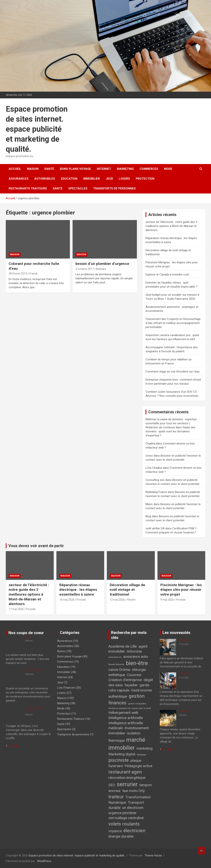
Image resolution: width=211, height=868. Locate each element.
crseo (149, 456)
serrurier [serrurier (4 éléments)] (127, 784)
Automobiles (45, 179)
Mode (168, 169)
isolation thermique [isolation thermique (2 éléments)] (124, 737)
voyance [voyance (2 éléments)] (115, 831)
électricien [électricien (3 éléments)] (134, 831)
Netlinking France (156, 492)
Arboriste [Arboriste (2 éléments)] (134, 651)
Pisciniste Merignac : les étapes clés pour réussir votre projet (181, 590)
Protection (145, 179)
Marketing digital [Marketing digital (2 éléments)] (122, 754)
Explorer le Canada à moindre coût (167, 275)
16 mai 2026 (67, 600)
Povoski (31, 609)
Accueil (15, 169)
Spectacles (78, 188)
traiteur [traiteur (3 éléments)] (116, 797)
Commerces (149, 169)
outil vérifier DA (155, 528)
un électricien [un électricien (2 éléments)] (133, 808)
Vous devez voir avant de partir (36, 546)
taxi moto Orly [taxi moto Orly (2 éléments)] (134, 791)
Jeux (109, 179)
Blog (148, 516)
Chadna (150, 444)
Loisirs (124, 179)
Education (69, 179)
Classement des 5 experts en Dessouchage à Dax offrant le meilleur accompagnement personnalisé (173, 323)
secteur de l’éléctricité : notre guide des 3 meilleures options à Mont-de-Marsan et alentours (171, 226)
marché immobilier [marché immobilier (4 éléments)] (127, 744)
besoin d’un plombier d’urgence (102, 264)
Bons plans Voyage (75, 169)
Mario (149, 504)
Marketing (125, 169)
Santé (49, 169)
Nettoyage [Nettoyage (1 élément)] (142, 755)
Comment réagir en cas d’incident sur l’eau (172, 372)
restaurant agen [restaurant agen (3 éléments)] (125, 772)
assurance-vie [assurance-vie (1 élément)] (115, 657)
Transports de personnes (114, 188)
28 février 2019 (18, 274)
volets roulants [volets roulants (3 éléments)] (124, 824)
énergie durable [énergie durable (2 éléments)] (121, 836)
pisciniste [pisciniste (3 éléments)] (119, 760)
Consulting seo (155, 480)
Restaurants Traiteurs (28, 188)
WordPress (44, 861)
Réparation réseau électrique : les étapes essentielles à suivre (78, 590)
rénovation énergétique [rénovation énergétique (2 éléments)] (127, 778)
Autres (61, 651)
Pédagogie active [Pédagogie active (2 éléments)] (138, 766)
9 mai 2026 (167, 600)
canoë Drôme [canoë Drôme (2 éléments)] (119, 670)
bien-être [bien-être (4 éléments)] (137, 663)
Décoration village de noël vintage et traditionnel (127, 590)
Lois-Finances (66, 688)
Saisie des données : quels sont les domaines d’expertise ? (170, 431)
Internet (104, 169)
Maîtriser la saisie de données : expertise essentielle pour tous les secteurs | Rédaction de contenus (171, 423)
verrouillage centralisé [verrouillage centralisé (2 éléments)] (126, 818)
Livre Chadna (154, 468)
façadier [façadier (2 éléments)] (131, 685)
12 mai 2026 (117, 600)
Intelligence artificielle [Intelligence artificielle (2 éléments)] (126, 718)
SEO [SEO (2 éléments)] (112, 785)
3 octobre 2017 (85, 269)
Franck (33, 274)
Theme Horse (153, 855)
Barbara (101, 269)
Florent (131, 600)
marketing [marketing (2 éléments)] (144, 748)
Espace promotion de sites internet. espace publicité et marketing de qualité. (37, 129)
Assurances (19, 179)
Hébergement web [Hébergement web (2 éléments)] (123, 713)
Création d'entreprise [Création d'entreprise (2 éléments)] (125, 680)
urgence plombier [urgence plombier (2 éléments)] (123, 813)
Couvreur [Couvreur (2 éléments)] (134, 675)
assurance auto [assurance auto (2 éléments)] (136, 657)
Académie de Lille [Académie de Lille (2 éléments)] (123, 646)
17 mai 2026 (16, 609)
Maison (33, 169)
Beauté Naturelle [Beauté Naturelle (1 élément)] (116, 664)
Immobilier (92, 179)
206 (15, 746)
